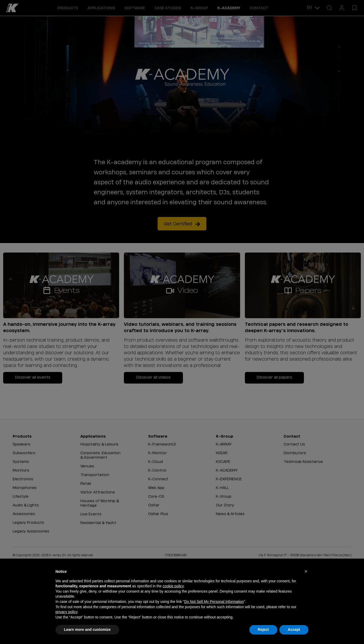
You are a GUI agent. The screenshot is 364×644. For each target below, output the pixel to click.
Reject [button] (263, 630)
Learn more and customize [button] (87, 630)
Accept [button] (294, 630)
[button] (306, 571)
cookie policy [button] (173, 586)
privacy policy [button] (67, 612)
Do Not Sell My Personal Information (214, 602)
